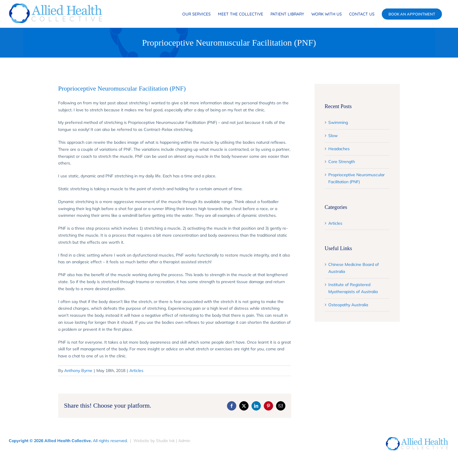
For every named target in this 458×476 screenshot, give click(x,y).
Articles (136, 371)
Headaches (339, 149)
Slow (333, 136)
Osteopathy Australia (348, 305)
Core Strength (342, 162)
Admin (184, 441)
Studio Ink (165, 441)
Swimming (338, 122)
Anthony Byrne (78, 371)
